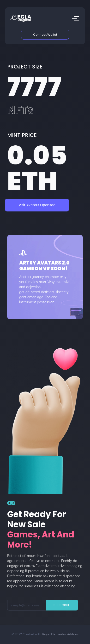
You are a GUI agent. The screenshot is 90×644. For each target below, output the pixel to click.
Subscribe (62, 605)
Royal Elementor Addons (60, 634)
